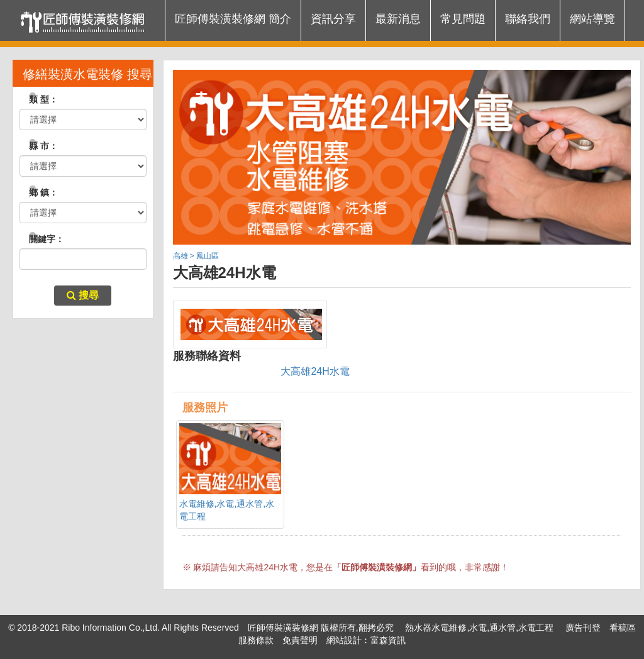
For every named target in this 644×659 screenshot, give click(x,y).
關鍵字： (42, 239)
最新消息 (398, 19)
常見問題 (463, 19)
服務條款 (256, 640)
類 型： (39, 99)
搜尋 (83, 295)
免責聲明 (300, 640)
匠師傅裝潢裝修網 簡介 (233, 19)
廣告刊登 (583, 628)
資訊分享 (333, 19)
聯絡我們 (528, 19)
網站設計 (344, 640)
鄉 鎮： (39, 192)
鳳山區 (208, 256)
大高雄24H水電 (315, 371)
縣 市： (39, 146)
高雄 (180, 256)
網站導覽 (592, 19)
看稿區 (623, 628)
